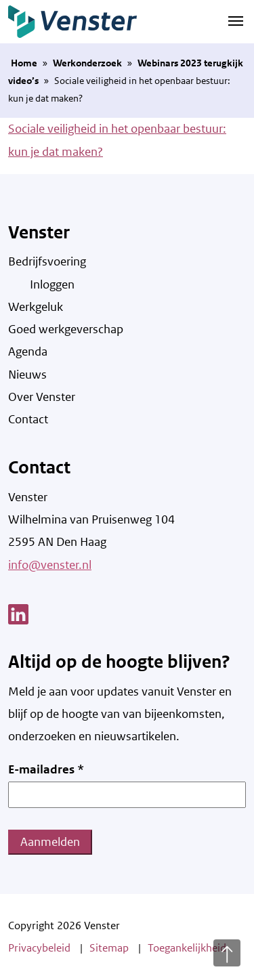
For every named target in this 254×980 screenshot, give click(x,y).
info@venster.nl (50, 565)
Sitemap (109, 948)
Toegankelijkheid (187, 948)
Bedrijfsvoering (47, 261)
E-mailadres (46, 769)
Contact (28, 419)
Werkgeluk (36, 307)
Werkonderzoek (87, 63)
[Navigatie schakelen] (236, 20)
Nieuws (27, 375)
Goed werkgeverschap (66, 329)
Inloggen (52, 284)
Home (24, 63)
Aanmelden (50, 842)
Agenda (28, 351)
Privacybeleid (39, 948)
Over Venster (42, 397)
